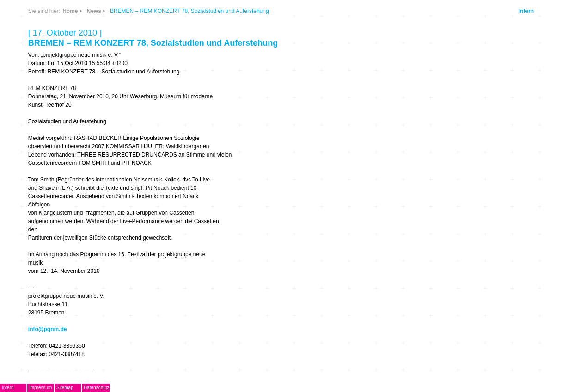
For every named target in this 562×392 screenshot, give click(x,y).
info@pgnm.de (48, 329)
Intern (526, 11)
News (94, 11)
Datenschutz (97, 388)
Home (70, 11)
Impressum (40, 388)
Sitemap (65, 388)
